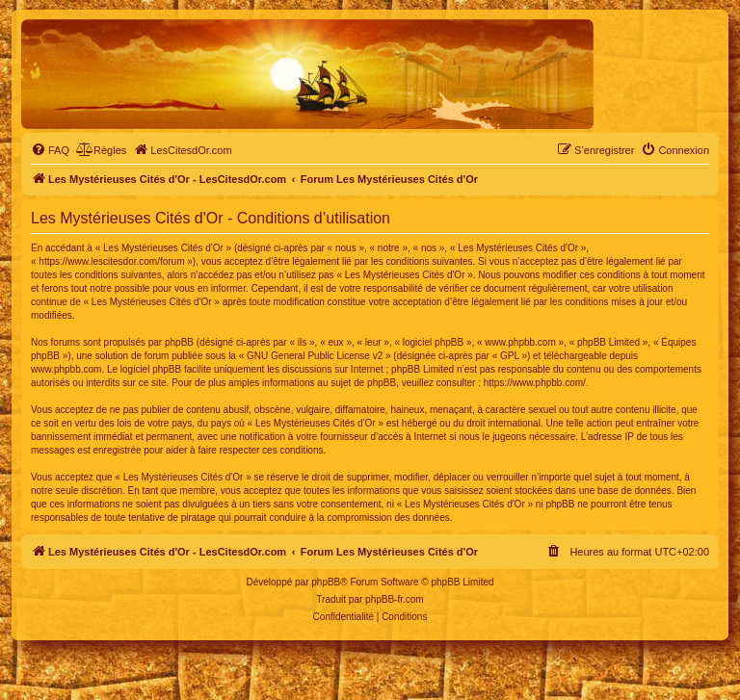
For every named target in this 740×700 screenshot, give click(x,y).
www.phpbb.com (66, 369)
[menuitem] (50, 150)
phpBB (326, 582)
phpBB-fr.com (395, 599)
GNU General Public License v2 (315, 356)
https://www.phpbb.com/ (535, 383)
